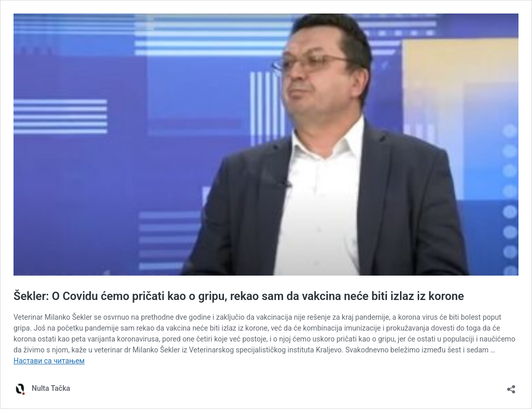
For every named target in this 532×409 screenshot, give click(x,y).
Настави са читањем (49, 361)
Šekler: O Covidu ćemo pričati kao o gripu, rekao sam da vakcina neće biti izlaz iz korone (239, 296)
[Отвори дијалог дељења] (511, 386)
